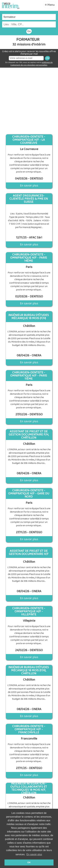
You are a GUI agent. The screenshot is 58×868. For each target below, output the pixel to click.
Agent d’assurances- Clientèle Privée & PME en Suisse (29, 199)
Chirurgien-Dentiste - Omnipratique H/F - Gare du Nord (29, 493)
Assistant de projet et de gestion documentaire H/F (29, 552)
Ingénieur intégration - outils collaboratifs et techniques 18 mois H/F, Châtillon (29, 788)
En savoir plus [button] (34, 854)
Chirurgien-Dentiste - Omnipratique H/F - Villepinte (29, 611)
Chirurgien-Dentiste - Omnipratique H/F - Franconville (29, 729)
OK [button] (29, 862)
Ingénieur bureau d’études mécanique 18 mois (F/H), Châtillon (29, 670)
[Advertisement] (29, 100)
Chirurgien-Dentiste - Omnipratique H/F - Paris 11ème (29, 376)
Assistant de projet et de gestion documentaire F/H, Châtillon (29, 435)
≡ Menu (50, 5)
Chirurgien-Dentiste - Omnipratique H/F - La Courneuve (29, 140)
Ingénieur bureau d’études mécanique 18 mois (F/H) (29, 317)
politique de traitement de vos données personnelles (32, 64)
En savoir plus (29, 186)
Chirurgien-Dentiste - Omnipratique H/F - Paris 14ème (29, 258)
